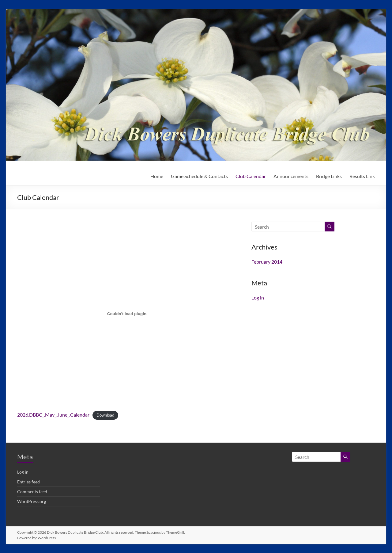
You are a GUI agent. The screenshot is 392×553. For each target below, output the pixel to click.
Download (105, 415)
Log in (258, 297)
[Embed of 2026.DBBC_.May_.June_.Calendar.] (127, 314)
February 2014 (267, 262)
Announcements (291, 176)
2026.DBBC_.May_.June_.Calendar (53, 415)
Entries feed (28, 482)
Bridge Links (329, 176)
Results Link (362, 176)
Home (157, 176)
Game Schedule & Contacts (199, 176)
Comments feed (32, 492)
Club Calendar (251, 176)
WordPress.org (32, 501)
